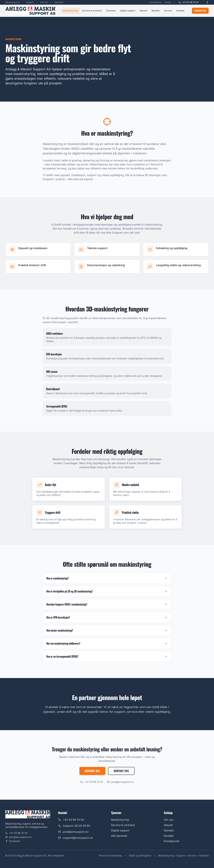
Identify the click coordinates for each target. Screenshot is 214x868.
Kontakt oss (200, 11)
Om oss (168, 11)
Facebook (13, 841)
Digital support (128, 11)
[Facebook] (207, 2)
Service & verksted (92, 11)
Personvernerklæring (110, 856)
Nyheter (156, 11)
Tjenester (111, 11)
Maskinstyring (70, 11)
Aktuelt (143, 11)
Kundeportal (155, 2)
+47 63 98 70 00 (189, 2)
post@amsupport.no (120, 782)
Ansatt (168, 2)
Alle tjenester (119, 836)
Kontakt (180, 11)
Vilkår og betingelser (140, 856)
